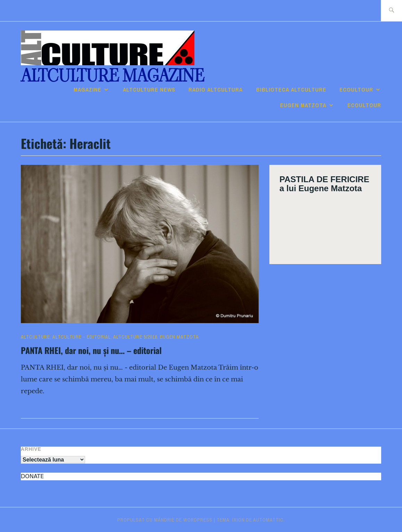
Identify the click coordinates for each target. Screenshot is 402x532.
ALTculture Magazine (112, 76)
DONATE (32, 476)
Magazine (87, 90)
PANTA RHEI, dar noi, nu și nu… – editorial (91, 350)
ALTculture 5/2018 (135, 337)
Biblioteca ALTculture (291, 90)
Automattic (268, 520)
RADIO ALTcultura (216, 90)
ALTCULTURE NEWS (149, 90)
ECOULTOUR (356, 90)
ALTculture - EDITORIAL (82, 337)
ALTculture (35, 337)
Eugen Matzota (303, 105)
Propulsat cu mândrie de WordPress (165, 520)
